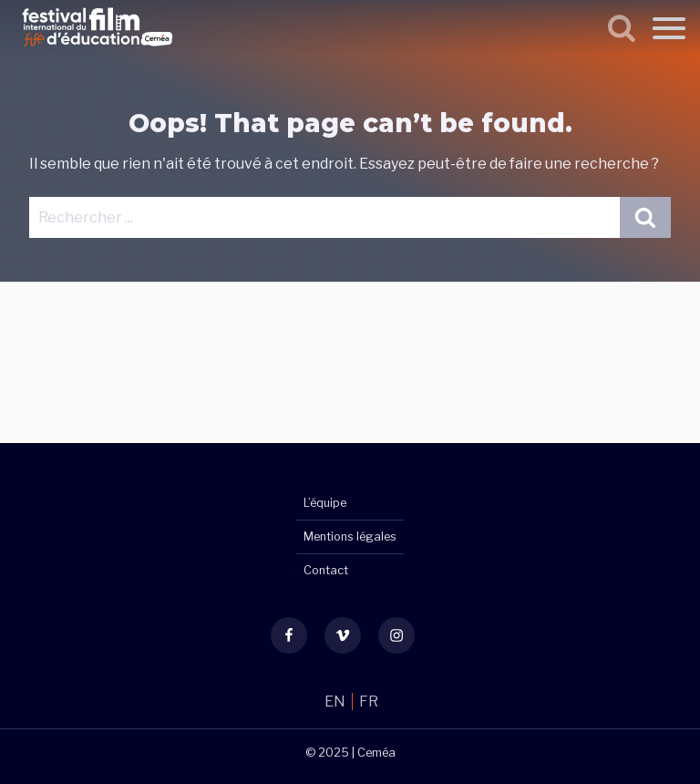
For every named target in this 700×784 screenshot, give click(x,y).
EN (336, 701)
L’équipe (325, 503)
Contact (326, 570)
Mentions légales (350, 536)
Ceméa (376, 753)
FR (369, 701)
